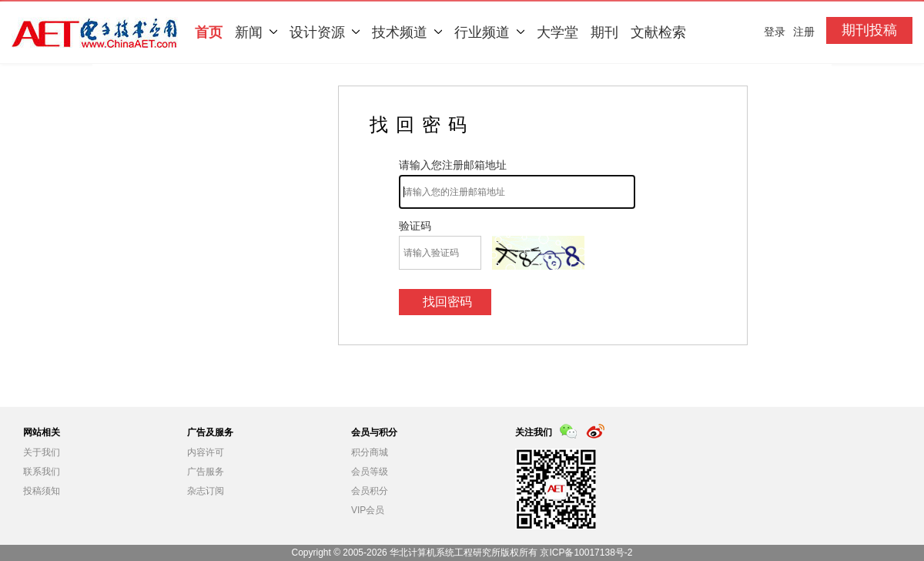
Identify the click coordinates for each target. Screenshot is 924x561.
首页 (209, 32)
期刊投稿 (869, 30)
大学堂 (557, 32)
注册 (804, 32)
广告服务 (206, 472)
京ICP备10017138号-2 (586, 553)
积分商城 (370, 452)
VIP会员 (368, 510)
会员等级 (370, 472)
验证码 (415, 226)
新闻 (256, 32)
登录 (775, 32)
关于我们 (42, 452)
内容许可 (206, 452)
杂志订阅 (206, 491)
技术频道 (407, 32)
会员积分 (370, 491)
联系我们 (42, 472)
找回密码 (447, 302)
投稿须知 (42, 491)
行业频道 (489, 32)
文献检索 (658, 32)
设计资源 (325, 32)
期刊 (604, 32)
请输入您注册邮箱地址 (453, 165)
